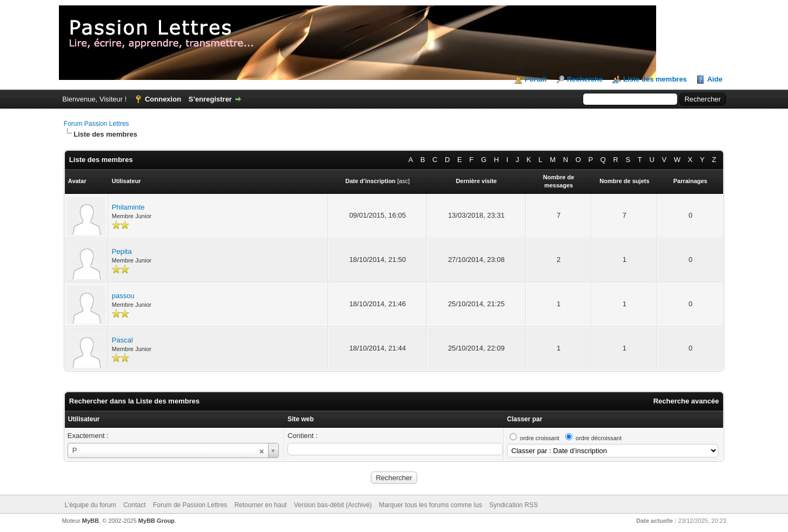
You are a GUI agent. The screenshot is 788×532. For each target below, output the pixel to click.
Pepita (122, 251)
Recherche (585, 79)
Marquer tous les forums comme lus (430, 505)
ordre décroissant (599, 438)
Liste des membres (655, 79)
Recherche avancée (686, 401)
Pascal (122, 340)
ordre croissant (540, 438)
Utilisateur (84, 419)
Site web (301, 419)
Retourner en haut (261, 505)
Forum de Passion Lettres (190, 505)
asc (403, 181)
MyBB (91, 521)
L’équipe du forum (90, 505)
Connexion (163, 99)
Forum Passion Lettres (96, 124)
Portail (536, 79)
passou (123, 296)
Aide (714, 79)
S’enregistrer (210, 99)
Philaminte (128, 207)
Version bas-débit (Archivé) (333, 505)
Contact (134, 505)
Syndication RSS (513, 505)
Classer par (525, 419)
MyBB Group (156, 521)
